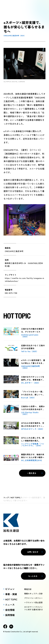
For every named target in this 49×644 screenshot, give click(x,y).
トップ (6, 497)
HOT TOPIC (15, 497)
